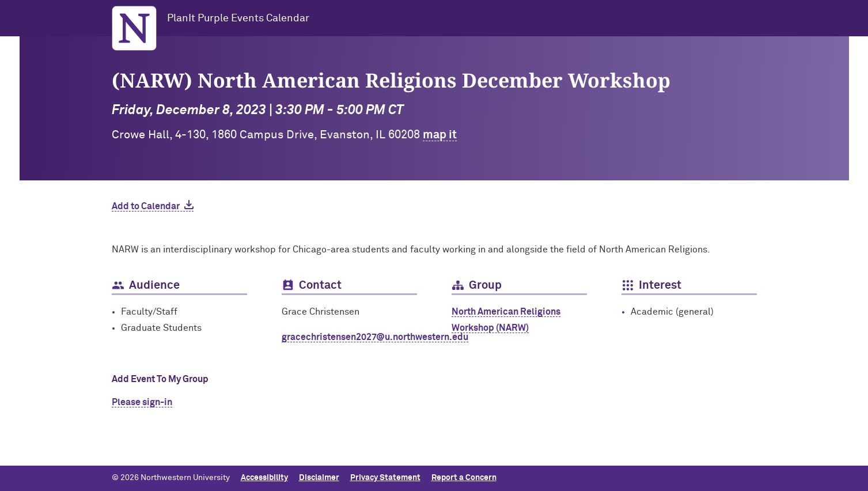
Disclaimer (319, 478)
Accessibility (264, 478)
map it (440, 135)
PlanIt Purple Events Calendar (238, 18)
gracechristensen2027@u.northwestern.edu (375, 337)
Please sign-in (142, 402)
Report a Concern (464, 478)
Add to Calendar (146, 206)
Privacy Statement (385, 478)
